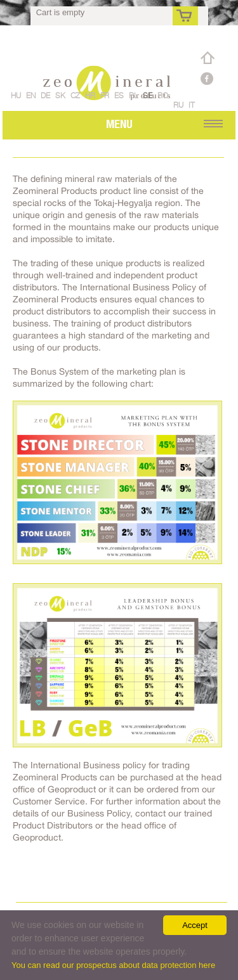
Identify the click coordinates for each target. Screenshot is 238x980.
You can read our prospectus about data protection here (113, 965)
